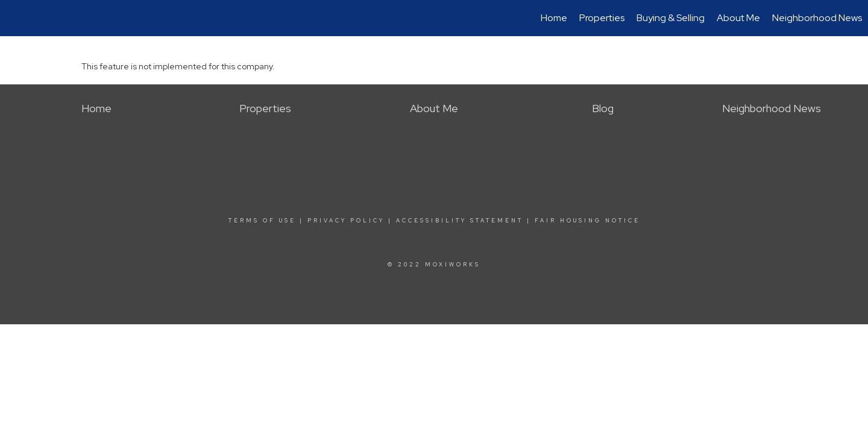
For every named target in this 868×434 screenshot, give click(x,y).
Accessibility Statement (460, 221)
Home (554, 18)
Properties (602, 18)
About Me (738, 18)
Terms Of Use (262, 221)
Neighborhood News (817, 18)
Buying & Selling (671, 18)
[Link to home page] (15, 18)
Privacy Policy (346, 221)
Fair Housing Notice (587, 221)
